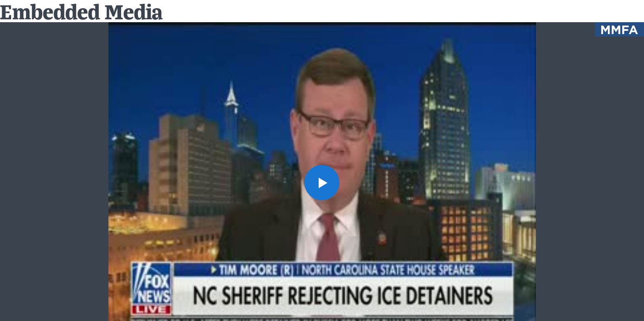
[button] (322, 183)
